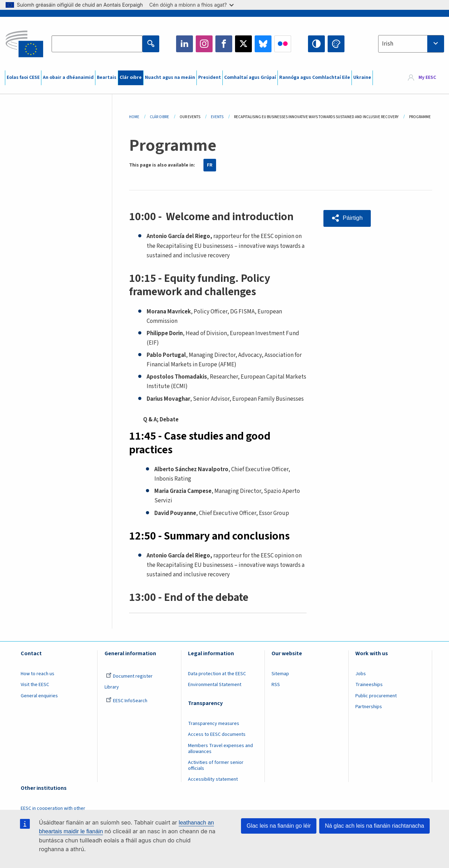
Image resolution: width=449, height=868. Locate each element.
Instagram (204, 44)
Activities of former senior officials (216, 765)
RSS (276, 685)
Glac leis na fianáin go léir (279, 826)
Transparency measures (214, 724)
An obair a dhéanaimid (68, 77)
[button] (347, 218)
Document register (129, 676)
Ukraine (362, 77)
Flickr (283, 44)
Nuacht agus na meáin (170, 77)
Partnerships (369, 707)
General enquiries (39, 696)
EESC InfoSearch (127, 701)
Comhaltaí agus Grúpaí (250, 77)
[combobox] (411, 44)
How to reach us (38, 674)
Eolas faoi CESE (23, 77)
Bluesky (263, 44)
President (210, 77)
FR (210, 165)
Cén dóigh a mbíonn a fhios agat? (191, 5)
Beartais (107, 77)
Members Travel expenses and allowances (220, 749)
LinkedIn (185, 44)
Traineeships (369, 685)
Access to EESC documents (217, 734)
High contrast (316, 44)
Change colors (336, 44)
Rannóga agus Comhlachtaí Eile (315, 77)
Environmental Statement (215, 685)
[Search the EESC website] (97, 44)
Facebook (224, 44)
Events (217, 117)
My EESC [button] (427, 78)
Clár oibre (131, 77)
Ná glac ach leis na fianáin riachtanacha (374, 826)
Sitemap (280, 674)
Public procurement (376, 696)
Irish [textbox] (388, 44)
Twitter (243, 44)
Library (112, 687)
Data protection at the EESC (217, 674)
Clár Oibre (159, 117)
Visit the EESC (35, 685)
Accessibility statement (213, 779)
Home (134, 117)
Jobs (361, 674)
